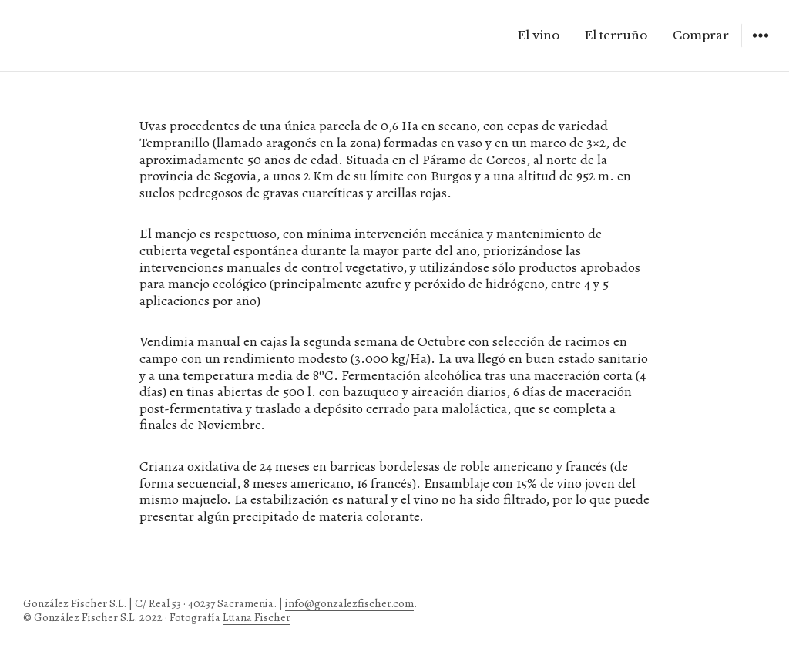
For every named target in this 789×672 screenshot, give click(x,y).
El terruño (616, 35)
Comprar (701, 35)
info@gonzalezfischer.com (349, 603)
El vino (539, 35)
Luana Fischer (257, 617)
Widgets (760, 47)
